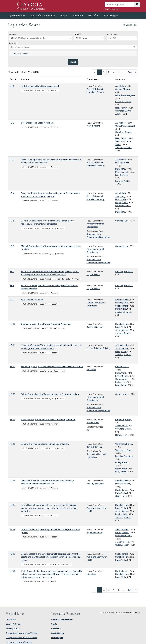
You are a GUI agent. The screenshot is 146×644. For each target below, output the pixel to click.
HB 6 (12, 246)
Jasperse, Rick (122, 542)
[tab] (73, 54)
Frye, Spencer (122, 175)
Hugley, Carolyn (123, 163)
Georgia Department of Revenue (19, 642)
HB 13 (12, 394)
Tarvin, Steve (122, 426)
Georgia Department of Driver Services (21, 638)
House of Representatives (44, 16)
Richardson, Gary (123, 536)
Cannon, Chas (122, 367)
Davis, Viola (121, 309)
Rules (89, 430)
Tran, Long (120, 197)
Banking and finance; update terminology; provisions (45, 444)
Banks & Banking (94, 447)
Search (73, 62)
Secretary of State (13, 628)
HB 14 (12, 420)
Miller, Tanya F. (122, 172)
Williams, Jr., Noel (124, 450)
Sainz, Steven (122, 530)
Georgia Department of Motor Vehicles (22, 633)
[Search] (120, 4)
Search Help (130, 25)
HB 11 (12, 345)
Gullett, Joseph (123, 545)
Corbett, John (122, 379)
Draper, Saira (121, 203)
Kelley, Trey (121, 382)
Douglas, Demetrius (125, 456)
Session (13, 34)
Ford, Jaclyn (121, 385)
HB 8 (12, 286)
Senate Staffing (58, 633)
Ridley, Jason (122, 469)
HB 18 (12, 530)
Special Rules (93, 423)
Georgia (31, 6)
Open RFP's (56, 628)
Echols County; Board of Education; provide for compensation (50, 394)
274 (130, 72)
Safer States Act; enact (32, 300)
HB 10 (12, 324)
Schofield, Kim (122, 300)
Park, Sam (120, 169)
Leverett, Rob (122, 376)
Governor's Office (13, 624)
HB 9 (12, 300)
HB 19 (12, 554)
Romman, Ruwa (123, 206)
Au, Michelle (121, 86)
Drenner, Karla (122, 303)
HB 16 (12, 481)
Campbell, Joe (122, 221)
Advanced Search (112, 9)
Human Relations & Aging (98, 348)
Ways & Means (93, 126)
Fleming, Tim (121, 435)
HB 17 (12, 505)
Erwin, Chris (121, 373)
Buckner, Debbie (123, 181)
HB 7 (12, 272)
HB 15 (12, 444)
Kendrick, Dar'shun (124, 272)
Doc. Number (112, 34)
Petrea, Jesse (122, 533)
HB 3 (12, 160)
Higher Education (94, 533)
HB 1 (12, 86)
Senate (64, 16)
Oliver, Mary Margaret (125, 95)
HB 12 (12, 367)
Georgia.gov (11, 619)
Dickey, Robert (122, 462)
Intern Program (111, 16)
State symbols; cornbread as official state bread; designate (48, 420)
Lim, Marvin (121, 200)
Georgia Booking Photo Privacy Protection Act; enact (46, 324)
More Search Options (20, 54)
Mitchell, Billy (121, 514)
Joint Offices (93, 16)
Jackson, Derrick (123, 312)
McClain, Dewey (123, 484)
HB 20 (12, 571)
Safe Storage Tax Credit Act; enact (37, 123)
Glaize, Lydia (121, 496)
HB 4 (12, 193)
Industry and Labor (95, 484)
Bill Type (78, 34)
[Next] (136, 72)
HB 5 (12, 221)
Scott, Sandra (122, 306)
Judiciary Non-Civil (95, 327)
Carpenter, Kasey (123, 420)
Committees (77, 16)
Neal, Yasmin (122, 108)
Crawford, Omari (123, 102)
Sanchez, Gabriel (123, 148)
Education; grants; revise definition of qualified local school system (52, 367)
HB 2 (12, 123)
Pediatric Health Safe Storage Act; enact (40, 86)
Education (91, 370)
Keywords (13, 43)
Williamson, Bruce (124, 444)
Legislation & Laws (17, 16)
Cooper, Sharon (123, 89)
